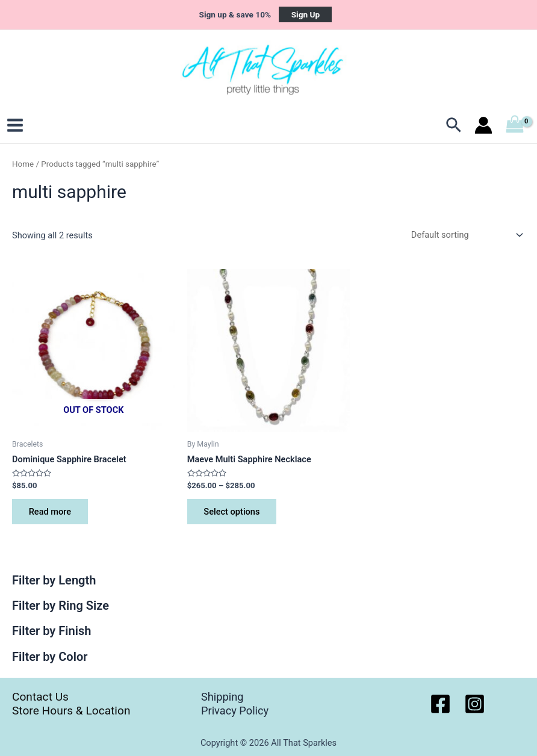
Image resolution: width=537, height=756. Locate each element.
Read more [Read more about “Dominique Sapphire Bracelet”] (50, 512)
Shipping (222, 697)
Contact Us (40, 697)
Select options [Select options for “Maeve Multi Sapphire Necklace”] (232, 512)
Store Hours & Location (71, 711)
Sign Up (306, 14)
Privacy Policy (235, 711)
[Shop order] (464, 236)
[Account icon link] (483, 126)
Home (23, 165)
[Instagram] (475, 704)
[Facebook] (440, 704)
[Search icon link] (454, 126)
